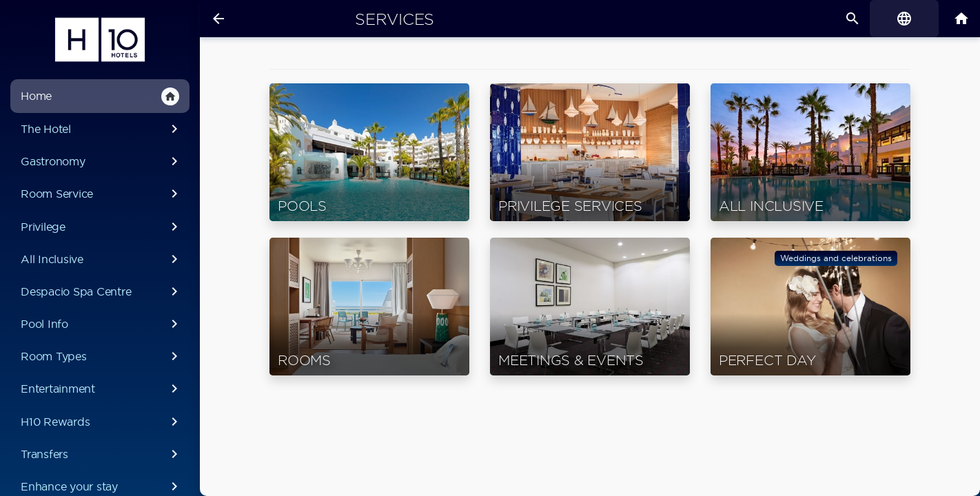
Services (395, 19)
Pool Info (102, 324)
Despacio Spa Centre (102, 291)
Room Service (102, 194)
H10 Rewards (102, 422)
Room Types (102, 356)
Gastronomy (102, 161)
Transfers (102, 454)
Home (100, 96)
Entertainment (102, 389)
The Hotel (102, 129)
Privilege (102, 227)
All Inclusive (102, 259)
